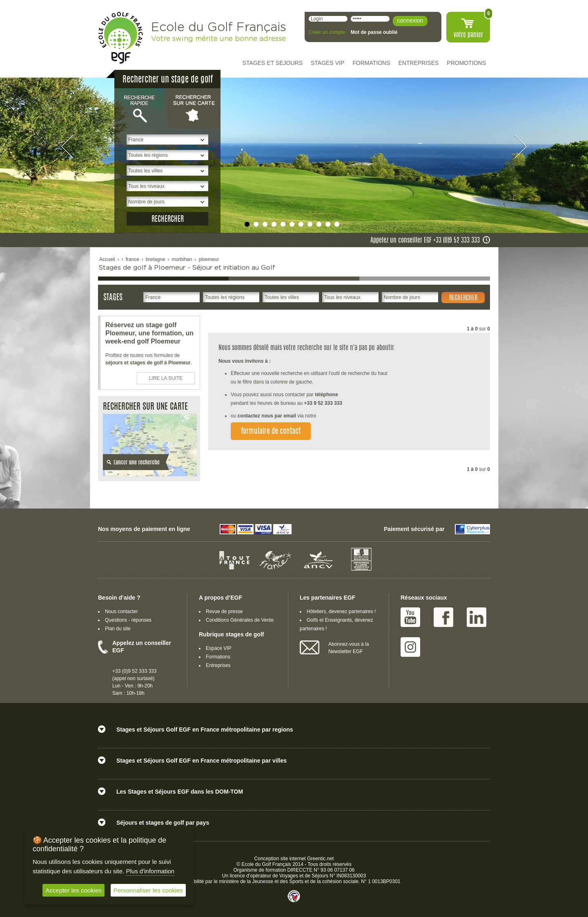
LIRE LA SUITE (166, 378)
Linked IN (477, 617)
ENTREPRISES (419, 63)
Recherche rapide (141, 108)
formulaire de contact (271, 432)
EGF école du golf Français (120, 38)
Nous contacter (121, 611)
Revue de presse (224, 611)
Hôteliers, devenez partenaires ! (341, 611)
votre (468, 35)
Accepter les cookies (73, 890)
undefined (247, 224)
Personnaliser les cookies (148, 890)
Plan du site (118, 629)
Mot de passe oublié (374, 32)
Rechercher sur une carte (194, 108)
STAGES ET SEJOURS (273, 63)
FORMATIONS (371, 63)
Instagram (410, 647)
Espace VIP (219, 648)
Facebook (443, 617)
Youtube (410, 617)
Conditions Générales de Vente (240, 620)
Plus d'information (150, 871)
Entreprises (218, 665)
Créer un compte (327, 32)
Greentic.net (320, 859)
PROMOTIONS (466, 63)
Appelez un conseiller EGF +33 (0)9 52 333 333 (425, 241)
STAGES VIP (327, 63)
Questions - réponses (128, 620)
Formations (218, 657)
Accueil (107, 259)
